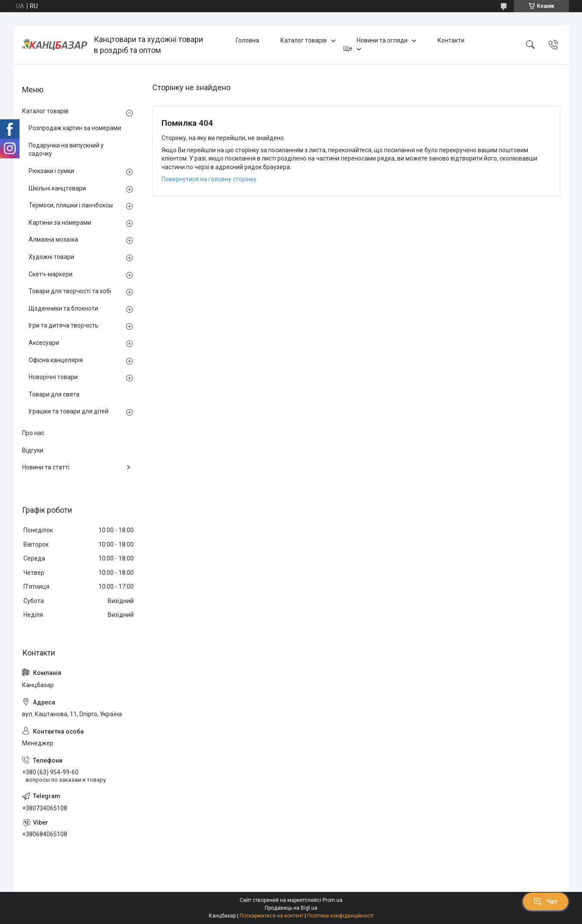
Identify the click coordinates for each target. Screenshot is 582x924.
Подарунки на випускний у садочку (66, 150)
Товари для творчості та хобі (70, 291)
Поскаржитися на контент (271, 916)
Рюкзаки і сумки (51, 171)
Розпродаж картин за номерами (75, 128)
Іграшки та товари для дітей (69, 411)
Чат (546, 901)
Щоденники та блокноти (63, 308)
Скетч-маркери (51, 274)
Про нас (33, 433)
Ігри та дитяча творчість (64, 325)
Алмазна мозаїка (53, 239)
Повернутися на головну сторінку (209, 179)
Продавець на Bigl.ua (291, 908)
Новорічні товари (53, 377)
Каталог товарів (304, 40)
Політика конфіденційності (340, 916)
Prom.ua (332, 900)
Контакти (451, 40)
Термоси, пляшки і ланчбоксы (71, 205)
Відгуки (33, 450)
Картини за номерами (60, 223)
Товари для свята (54, 394)
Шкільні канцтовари (57, 188)
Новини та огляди (382, 40)
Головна (247, 40)
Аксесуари (44, 343)
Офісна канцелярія (56, 360)
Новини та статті (46, 467)
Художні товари (51, 257)
